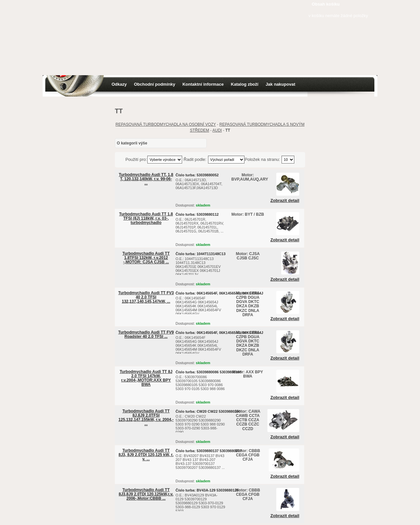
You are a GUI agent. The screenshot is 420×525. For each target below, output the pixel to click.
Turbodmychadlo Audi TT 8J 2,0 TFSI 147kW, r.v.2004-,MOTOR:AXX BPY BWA (146, 378)
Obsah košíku (326, 4)
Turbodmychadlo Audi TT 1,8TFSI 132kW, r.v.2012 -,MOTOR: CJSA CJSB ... (146, 258)
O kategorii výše (132, 143)
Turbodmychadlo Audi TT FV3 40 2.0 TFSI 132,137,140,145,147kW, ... (146, 297)
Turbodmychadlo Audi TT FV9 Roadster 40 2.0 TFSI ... (146, 334)
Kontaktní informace (203, 84)
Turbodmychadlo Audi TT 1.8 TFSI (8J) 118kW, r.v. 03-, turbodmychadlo (146, 218)
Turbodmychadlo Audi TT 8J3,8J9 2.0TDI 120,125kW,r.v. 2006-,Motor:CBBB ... (146, 494)
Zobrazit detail (285, 201)
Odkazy (119, 84)
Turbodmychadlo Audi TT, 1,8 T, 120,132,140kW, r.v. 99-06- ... (146, 179)
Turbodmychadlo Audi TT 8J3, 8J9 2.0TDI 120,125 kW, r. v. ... (146, 455)
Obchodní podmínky (155, 84)
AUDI (217, 130)
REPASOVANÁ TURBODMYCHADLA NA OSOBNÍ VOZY (166, 124)
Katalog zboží (245, 84)
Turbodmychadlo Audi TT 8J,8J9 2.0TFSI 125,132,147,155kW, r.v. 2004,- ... (146, 418)
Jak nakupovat (280, 84)
